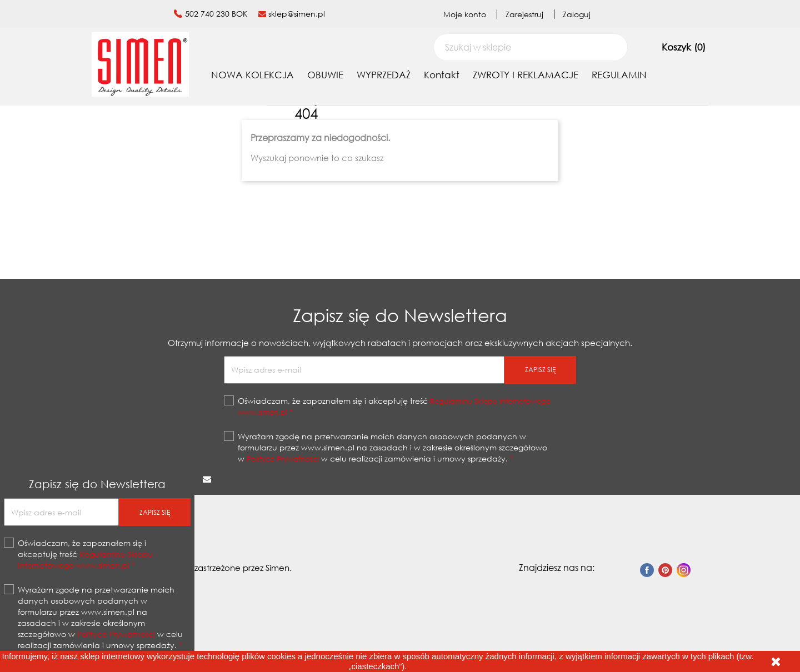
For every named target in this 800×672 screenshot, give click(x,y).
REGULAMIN (619, 75)
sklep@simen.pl (297, 14)
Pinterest (665, 570)
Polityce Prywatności (283, 459)
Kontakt (442, 75)
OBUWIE (325, 75)
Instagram (684, 570)
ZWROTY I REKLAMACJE (526, 75)
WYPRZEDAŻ (384, 75)
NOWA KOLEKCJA (252, 75)
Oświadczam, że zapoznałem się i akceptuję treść (394, 406)
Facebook (647, 570)
